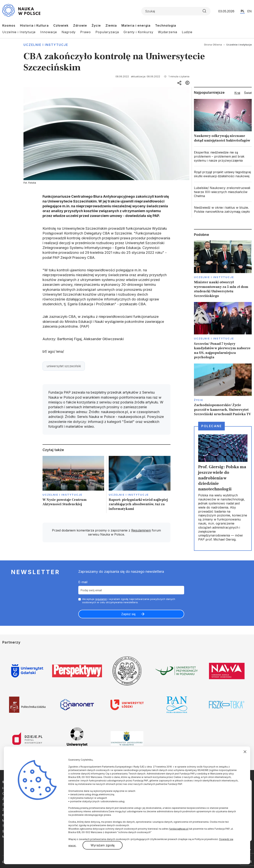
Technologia (166, 25)
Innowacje (49, 32)
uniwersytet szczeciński (64, 366)
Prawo (86, 32)
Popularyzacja (107, 32)
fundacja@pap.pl (179, 829)
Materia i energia (136, 25)
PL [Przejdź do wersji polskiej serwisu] (243, 11)
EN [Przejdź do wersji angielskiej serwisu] (249, 11)
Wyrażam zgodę (103, 845)
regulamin (101, 599)
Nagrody (69, 32)
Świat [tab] (248, 93)
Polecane (211, 426)
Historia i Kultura (34, 25)
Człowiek (61, 25)
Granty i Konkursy (138, 32)
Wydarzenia (168, 32)
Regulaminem (141, 530)
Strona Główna (213, 45)
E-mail (83, 582)
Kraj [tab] (237, 93)
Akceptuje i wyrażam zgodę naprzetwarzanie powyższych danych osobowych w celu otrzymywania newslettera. (129, 601)
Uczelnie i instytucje (46, 45)
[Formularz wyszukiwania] (176, 11)
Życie (96, 25)
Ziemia (111, 25)
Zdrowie (80, 25)
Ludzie (187, 32)
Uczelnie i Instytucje (19, 32)
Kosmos (9, 25)
